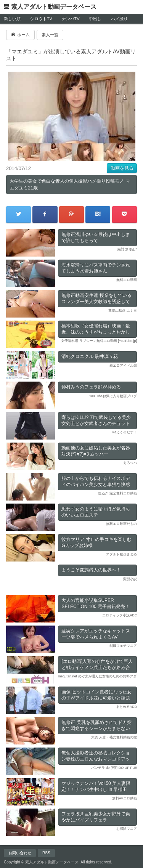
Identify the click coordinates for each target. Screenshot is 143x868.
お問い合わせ (20, 853)
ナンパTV (71, 19)
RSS (46, 853)
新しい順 (12, 19)
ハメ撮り (119, 19)
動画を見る (122, 168)
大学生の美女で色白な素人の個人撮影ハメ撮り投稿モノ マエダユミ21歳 (70, 185)
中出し (95, 19)
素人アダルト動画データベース (54, 7)
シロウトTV (41, 19)
